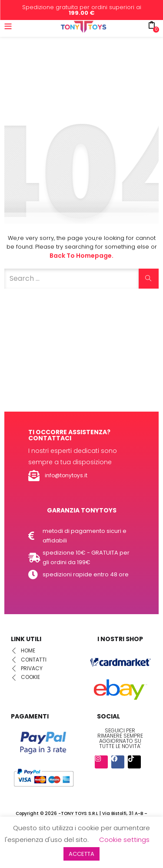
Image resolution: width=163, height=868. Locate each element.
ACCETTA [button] (81, 854)
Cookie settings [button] (124, 840)
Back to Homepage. (81, 256)
